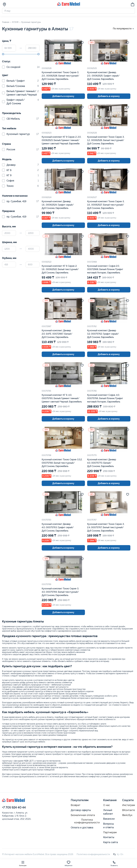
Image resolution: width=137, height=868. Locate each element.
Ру (114, 854)
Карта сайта (111, 842)
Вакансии (109, 819)
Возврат (76, 805)
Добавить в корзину (63, 96)
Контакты (109, 837)
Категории (23, 863)
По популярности (124, 29)
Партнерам (110, 832)
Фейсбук (127, 815)
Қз (118, 854)
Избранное (68, 863)
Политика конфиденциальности (87, 821)
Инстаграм (129, 805)
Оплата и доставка (82, 827)
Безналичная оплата (83, 815)
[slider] (3, 54)
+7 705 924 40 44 (14, 807)
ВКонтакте (129, 810)
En (122, 854)
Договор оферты (81, 810)
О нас (107, 805)
